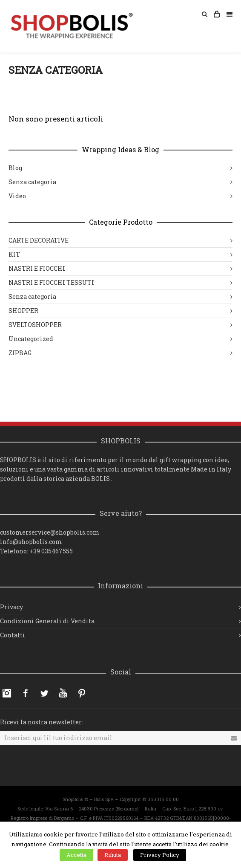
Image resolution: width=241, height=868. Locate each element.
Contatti (13, 635)
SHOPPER (23, 311)
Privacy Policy (160, 855)
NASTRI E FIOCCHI (37, 268)
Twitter (44, 693)
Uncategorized (31, 339)
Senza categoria (32, 182)
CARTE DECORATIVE (39, 240)
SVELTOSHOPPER (35, 325)
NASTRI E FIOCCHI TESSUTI (51, 282)
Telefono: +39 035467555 (36, 551)
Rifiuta (113, 855)
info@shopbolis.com (31, 542)
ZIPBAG (20, 353)
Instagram (7, 693)
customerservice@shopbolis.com (50, 532)
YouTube (63, 693)
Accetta (76, 855)
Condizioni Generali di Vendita (47, 621)
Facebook (26, 693)
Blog (15, 168)
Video (17, 196)
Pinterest (82, 693)
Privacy (11, 607)
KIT (14, 254)
